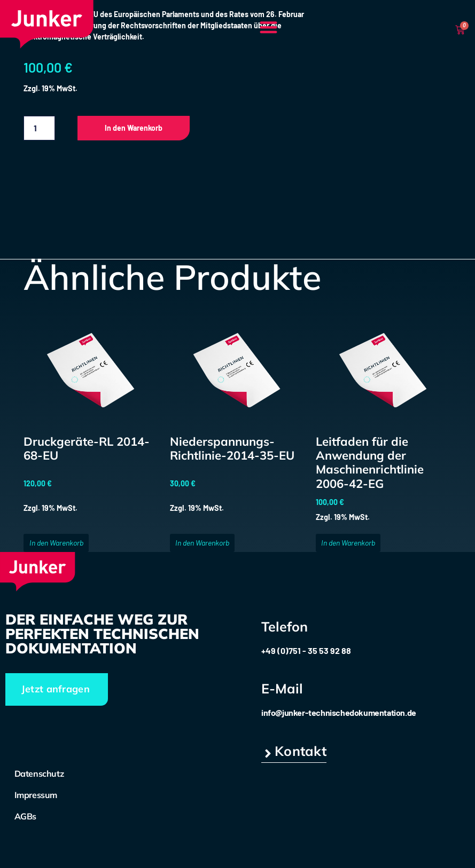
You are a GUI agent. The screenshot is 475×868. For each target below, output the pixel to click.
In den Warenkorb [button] (56, 543)
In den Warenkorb (134, 128)
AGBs (25, 816)
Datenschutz (39, 774)
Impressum (36, 795)
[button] (268, 27)
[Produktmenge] (39, 128)
